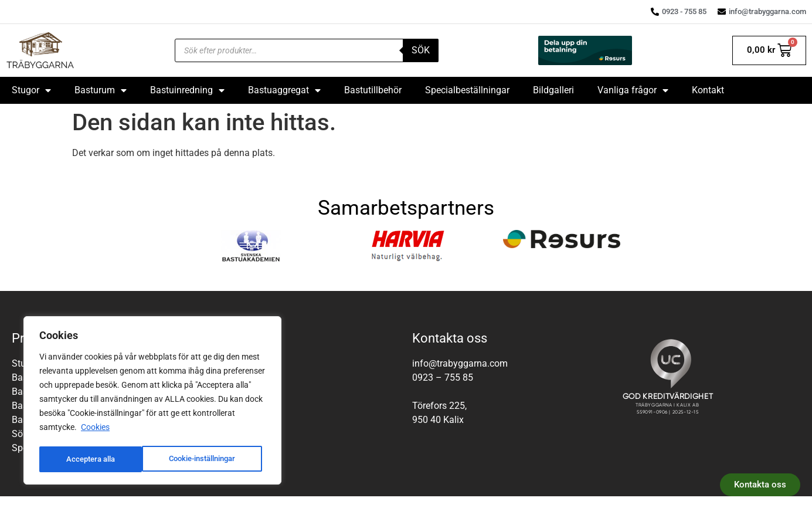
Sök (421, 50)
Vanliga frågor (633, 90)
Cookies (95, 430)
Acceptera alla (216, 459)
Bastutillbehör (373, 90)
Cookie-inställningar (100, 459)
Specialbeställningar (467, 90)
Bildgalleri (553, 90)
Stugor (31, 90)
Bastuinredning (187, 90)
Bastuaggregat (284, 90)
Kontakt (708, 90)
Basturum (101, 90)
